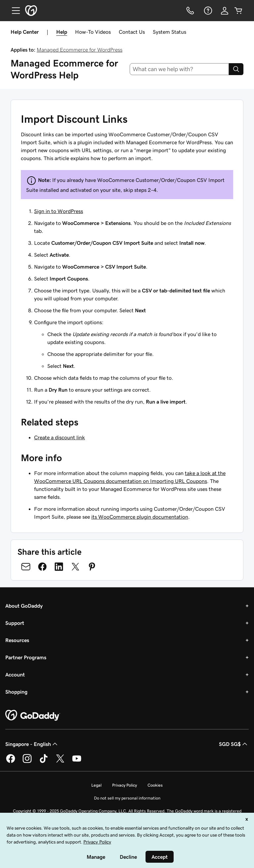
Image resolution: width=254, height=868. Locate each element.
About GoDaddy (24, 606)
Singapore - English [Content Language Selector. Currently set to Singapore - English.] (32, 744)
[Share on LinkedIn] (59, 567)
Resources (17, 640)
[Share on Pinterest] (92, 567)
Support (15, 623)
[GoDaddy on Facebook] (11, 762)
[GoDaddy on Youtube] (77, 762)
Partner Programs (26, 657)
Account (15, 674)
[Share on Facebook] (42, 567)
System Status (169, 32)
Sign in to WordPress (59, 211)
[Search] (236, 69)
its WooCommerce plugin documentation (140, 517)
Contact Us (132, 32)
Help (62, 32)
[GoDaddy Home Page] (33, 716)
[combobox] (179, 69)
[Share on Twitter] (75, 567)
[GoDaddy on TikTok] (44, 762)
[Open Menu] (13, 11)
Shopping (16, 692)
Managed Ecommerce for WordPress (80, 50)
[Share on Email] (26, 567)
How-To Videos (93, 32)
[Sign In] (225, 11)
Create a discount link (60, 437)
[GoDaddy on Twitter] (60, 762)
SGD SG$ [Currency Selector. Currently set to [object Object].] (234, 744)
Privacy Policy (125, 785)
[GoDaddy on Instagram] (27, 762)
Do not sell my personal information (127, 798)
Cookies (155, 785)
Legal (96, 785)
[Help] (207, 11)
